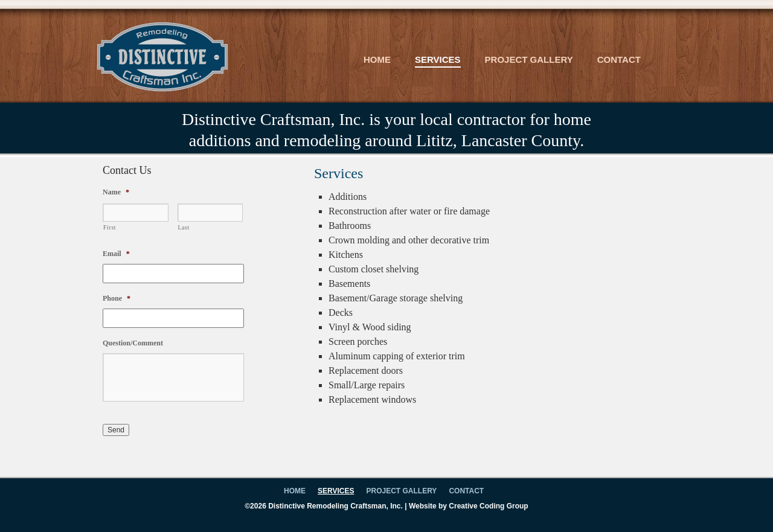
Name (116, 192)
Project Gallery (529, 59)
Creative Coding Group (488, 506)
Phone (117, 298)
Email (116, 254)
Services (438, 59)
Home (377, 59)
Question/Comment (133, 343)
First (110, 227)
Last (184, 227)
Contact (619, 59)
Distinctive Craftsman (162, 57)
